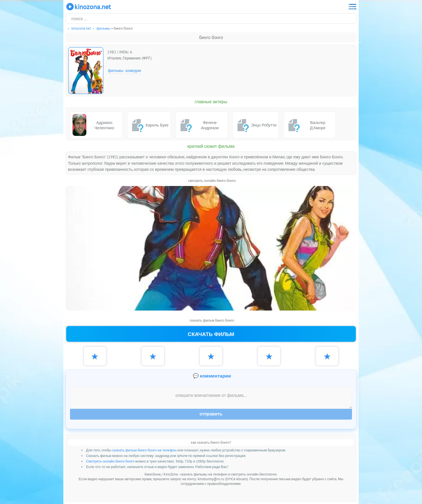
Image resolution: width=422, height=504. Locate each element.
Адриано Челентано (93, 125)
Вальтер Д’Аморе (306, 125)
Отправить (211, 414)
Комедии (133, 70)
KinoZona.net (88, 7)
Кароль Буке (149, 125)
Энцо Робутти (256, 125)
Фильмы (116, 70)
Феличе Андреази (198, 125)
